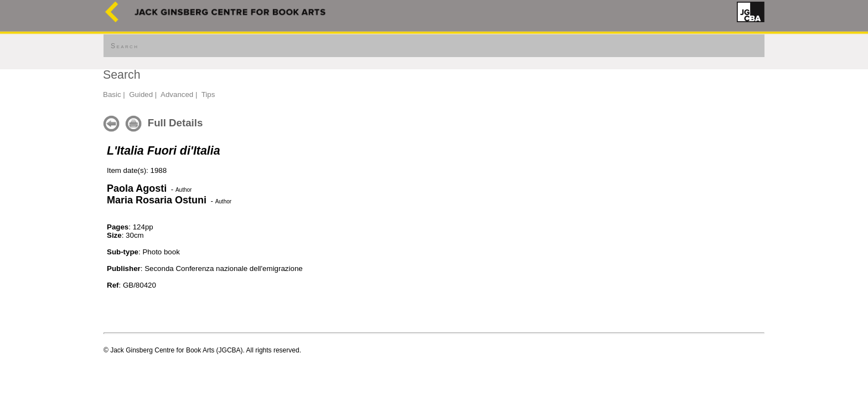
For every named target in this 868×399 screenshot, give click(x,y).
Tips (208, 94)
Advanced (177, 94)
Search (125, 46)
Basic (112, 94)
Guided (141, 94)
